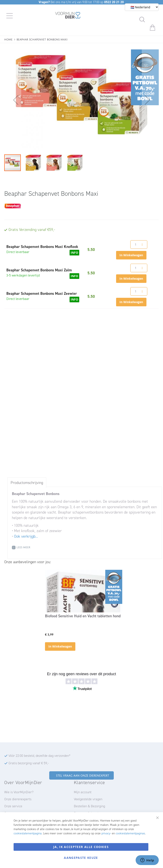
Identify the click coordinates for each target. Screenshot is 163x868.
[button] (13, 100)
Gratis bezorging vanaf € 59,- (29, 763)
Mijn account (83, 792)
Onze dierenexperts (18, 799)
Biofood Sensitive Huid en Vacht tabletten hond (83, 616)
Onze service (13, 806)
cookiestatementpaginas (130, 833)
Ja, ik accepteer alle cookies (81, 847)
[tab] (27, 482)
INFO (74, 253)
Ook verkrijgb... (26, 536)
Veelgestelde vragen (88, 799)
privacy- (106, 833)
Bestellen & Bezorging (89, 806)
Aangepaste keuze (81, 858)
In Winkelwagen (60, 646)
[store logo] (68, 16)
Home (8, 39)
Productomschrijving (27, 483)
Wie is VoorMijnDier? (19, 792)
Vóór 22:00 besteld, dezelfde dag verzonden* (39, 756)
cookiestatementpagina (28, 833)
